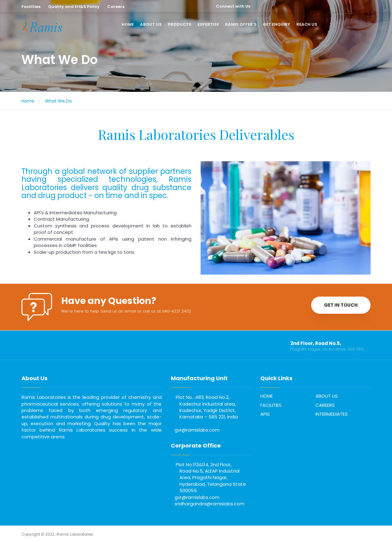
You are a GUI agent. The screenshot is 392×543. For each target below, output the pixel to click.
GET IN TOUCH (341, 305)
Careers (116, 7)
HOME (128, 24)
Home (28, 101)
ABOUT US (151, 24)
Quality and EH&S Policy (74, 7)
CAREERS (325, 405)
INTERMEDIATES (332, 414)
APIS (265, 414)
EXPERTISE (208, 24)
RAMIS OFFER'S (241, 24)
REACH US (307, 24)
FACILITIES (271, 405)
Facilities (31, 7)
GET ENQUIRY (277, 24)
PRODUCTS (180, 24)
